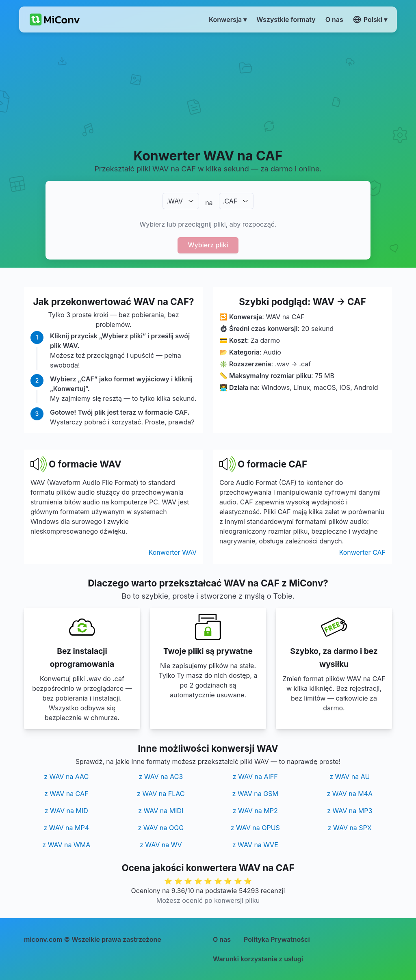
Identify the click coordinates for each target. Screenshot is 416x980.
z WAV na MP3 (350, 811)
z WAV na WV (161, 845)
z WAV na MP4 (66, 828)
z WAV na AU (350, 777)
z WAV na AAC (66, 777)
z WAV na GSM (255, 794)
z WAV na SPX (350, 828)
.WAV (175, 201)
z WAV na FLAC (161, 794)
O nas (222, 939)
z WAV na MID (66, 811)
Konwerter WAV (173, 552)
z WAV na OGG (161, 828)
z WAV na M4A (350, 794)
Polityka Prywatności (277, 939)
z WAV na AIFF (255, 777)
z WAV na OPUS (255, 828)
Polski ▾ (370, 19)
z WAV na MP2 (255, 811)
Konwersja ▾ (228, 19)
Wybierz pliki (208, 245)
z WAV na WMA (66, 845)
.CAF (230, 201)
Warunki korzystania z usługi (258, 959)
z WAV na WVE (255, 845)
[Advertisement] (208, 90)
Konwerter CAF (362, 552)
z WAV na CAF (66, 794)
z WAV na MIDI (161, 811)
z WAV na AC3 (161, 777)
